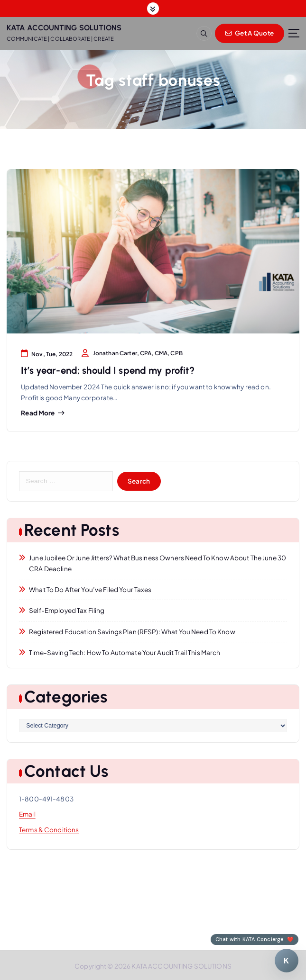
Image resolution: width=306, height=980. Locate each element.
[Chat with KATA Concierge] (287, 961)
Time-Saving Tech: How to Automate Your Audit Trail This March (125, 652)
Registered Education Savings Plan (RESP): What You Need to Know (132, 632)
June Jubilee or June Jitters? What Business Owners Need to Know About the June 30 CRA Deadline (158, 563)
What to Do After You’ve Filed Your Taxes (90, 589)
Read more (38, 413)
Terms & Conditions (49, 830)
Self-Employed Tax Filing (67, 610)
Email (27, 814)
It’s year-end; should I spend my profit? (107, 370)
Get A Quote (250, 33)
